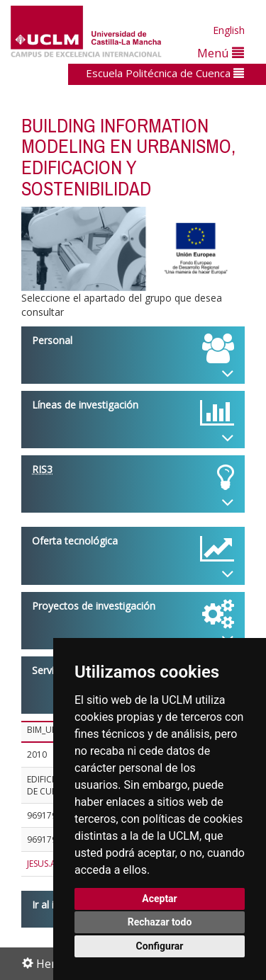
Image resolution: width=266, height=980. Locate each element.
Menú (221, 53)
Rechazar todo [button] (160, 922)
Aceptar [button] (160, 899)
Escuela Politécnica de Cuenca (165, 73)
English (229, 30)
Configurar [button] (160, 946)
